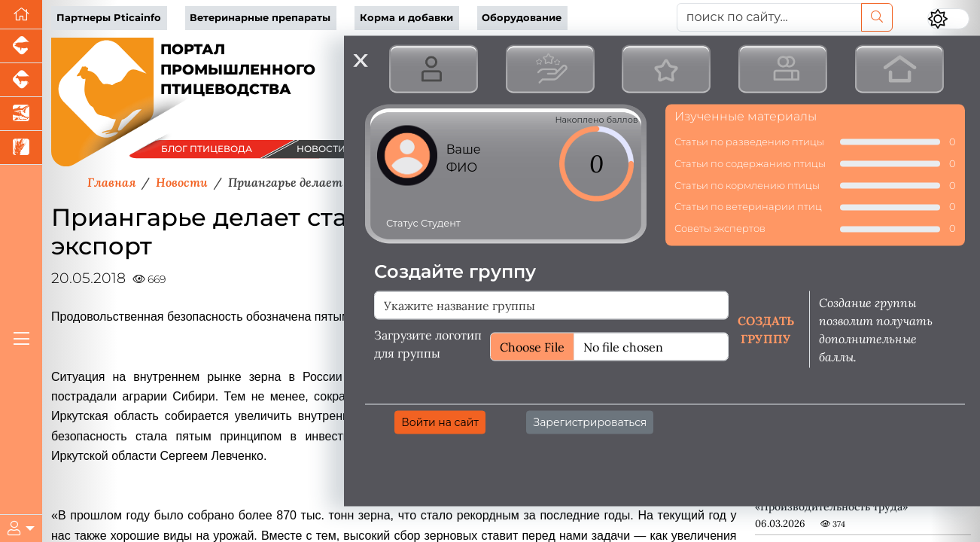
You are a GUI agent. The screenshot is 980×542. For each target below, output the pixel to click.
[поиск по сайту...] (770, 17)
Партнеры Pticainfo (109, 18)
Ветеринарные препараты (260, 18)
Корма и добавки (406, 18)
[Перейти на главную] (21, 15)
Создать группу (766, 329)
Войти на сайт (440, 422)
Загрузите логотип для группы (428, 343)
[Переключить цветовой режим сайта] (948, 19)
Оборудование (522, 18)
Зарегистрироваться (590, 422)
